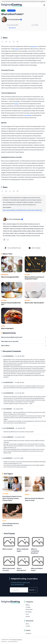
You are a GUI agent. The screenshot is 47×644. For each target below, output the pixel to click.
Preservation (29, 609)
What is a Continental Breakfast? (35, 551)
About (27, 624)
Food (3, 326)
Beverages (5, 275)
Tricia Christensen (15, 19)
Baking (27, 495)
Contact (28, 626)
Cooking (5, 494)
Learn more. (43, 1)
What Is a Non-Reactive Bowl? (34, 303)
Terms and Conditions (13, 642)
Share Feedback (34, 248)
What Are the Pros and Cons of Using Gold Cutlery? (34, 278)
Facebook (28, 633)
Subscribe (33, 590)
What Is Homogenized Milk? (10, 277)
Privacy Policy (4, 642)
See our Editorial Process (13, 248)
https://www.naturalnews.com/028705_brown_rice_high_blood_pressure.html (22, 210)
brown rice (34, 46)
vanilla (16, 104)
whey (17, 49)
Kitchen (27, 275)
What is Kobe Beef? (8, 328)
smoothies (28, 115)
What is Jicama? (8, 549)
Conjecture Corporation (16, 640)
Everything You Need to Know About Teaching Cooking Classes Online (12, 498)
